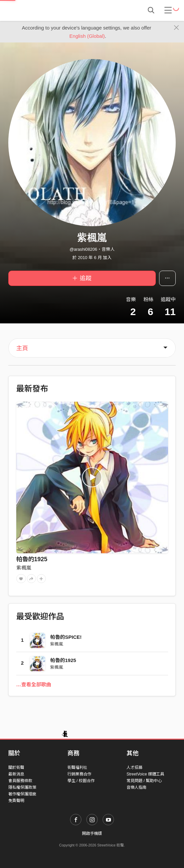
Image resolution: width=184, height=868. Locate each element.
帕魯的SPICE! (66, 637)
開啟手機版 (92, 834)
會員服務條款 (20, 781)
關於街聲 (16, 768)
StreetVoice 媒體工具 (145, 774)
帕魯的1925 (32, 559)
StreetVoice (36, 10)
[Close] (177, 28)
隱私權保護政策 (22, 787)
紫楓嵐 (24, 568)
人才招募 (135, 768)
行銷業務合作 (79, 774)
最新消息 (16, 774)
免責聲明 (16, 801)
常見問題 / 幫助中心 (144, 781)
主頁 (22, 348)
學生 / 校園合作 (81, 781)
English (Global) (87, 36)
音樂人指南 (137, 787)
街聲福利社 (77, 768)
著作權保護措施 (22, 794)
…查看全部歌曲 (34, 684)
